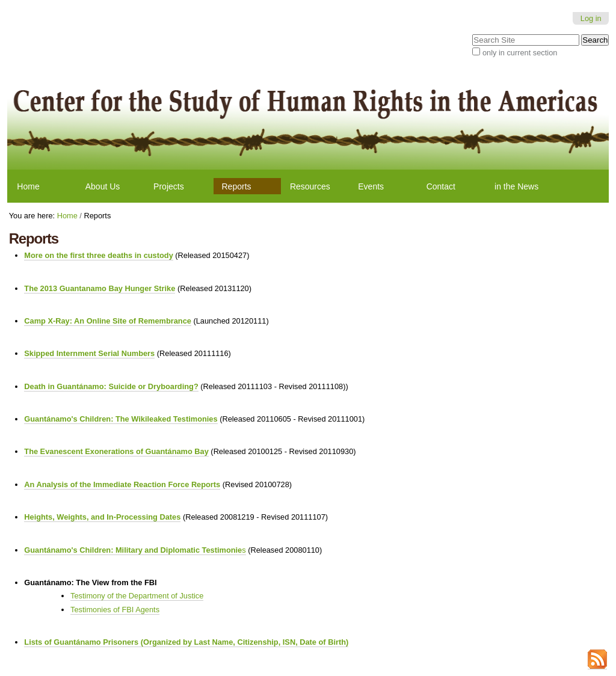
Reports (237, 186)
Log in (591, 18)
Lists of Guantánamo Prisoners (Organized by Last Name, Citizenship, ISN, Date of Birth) (186, 642)
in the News (516, 186)
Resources (310, 186)
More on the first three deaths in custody (98, 255)
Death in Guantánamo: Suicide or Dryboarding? (111, 386)
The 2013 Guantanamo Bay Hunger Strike (100, 288)
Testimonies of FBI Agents (115, 610)
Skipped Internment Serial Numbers (89, 353)
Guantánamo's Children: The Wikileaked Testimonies (121, 419)
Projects (169, 186)
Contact (441, 186)
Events (371, 186)
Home (28, 186)
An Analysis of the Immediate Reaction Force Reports (122, 484)
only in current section (520, 53)
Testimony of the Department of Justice (137, 596)
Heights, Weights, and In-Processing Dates (102, 517)
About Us (103, 186)
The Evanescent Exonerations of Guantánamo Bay (116, 451)
